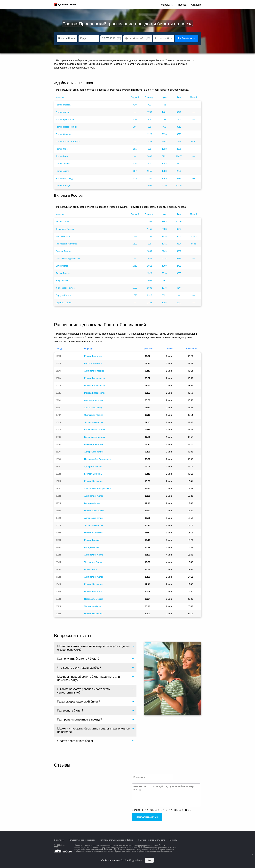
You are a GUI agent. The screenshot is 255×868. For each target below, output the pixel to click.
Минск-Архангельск (94, 444)
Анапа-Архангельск (94, 400)
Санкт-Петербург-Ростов (68, 258)
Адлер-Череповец (93, 466)
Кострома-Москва (93, 363)
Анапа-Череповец (93, 408)
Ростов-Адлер (63, 112)
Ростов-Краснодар (65, 119)
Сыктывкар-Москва (94, 415)
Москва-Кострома (93, 356)
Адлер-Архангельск (94, 452)
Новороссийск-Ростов (66, 244)
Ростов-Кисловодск (65, 178)
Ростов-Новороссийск (66, 127)
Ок (149, 860)
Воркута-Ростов (63, 295)
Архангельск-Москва (94, 371)
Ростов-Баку (62, 156)
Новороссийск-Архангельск (98, 459)
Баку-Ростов (62, 281)
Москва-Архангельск (94, 511)
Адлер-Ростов (63, 222)
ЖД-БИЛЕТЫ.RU (67, 5)
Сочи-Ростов (62, 266)
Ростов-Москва (63, 105)
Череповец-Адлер (93, 606)
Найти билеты (187, 38)
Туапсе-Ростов (63, 273)
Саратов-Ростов (64, 303)
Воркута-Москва (92, 503)
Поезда (182, 5)
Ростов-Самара (63, 134)
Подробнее (136, 860)
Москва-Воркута (92, 540)
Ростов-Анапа (62, 171)
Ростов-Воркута (63, 186)
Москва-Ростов (63, 236)
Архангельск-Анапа (94, 555)
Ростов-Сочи (62, 149)
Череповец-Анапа (93, 562)
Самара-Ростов (63, 251)
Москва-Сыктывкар (94, 533)
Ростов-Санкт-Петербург (68, 142)
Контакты (174, 840)
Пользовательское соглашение (82, 840)
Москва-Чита (91, 569)
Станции (196, 5)
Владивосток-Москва (95, 430)
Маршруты (167, 5)
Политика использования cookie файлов (116, 840)
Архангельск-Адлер (94, 496)
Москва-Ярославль (94, 481)
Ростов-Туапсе (63, 164)
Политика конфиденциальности (151, 840)
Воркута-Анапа (92, 547)
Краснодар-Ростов (65, 229)
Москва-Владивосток (95, 378)
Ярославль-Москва (94, 422)
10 (186, 810)
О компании (59, 840)
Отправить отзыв (147, 817)
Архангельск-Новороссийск (98, 489)
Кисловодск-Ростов (65, 288)
